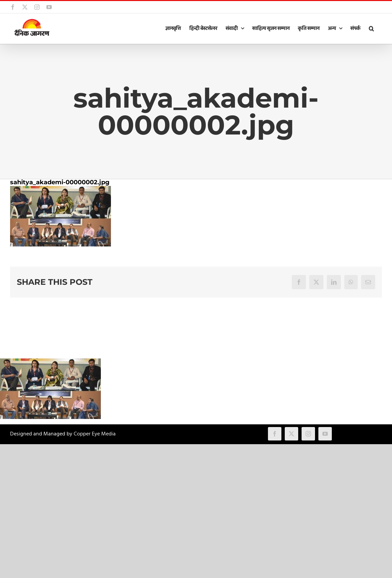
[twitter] (291, 434)
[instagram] (308, 434)
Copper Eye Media (95, 434)
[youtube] (325, 434)
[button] (371, 29)
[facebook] (275, 434)
